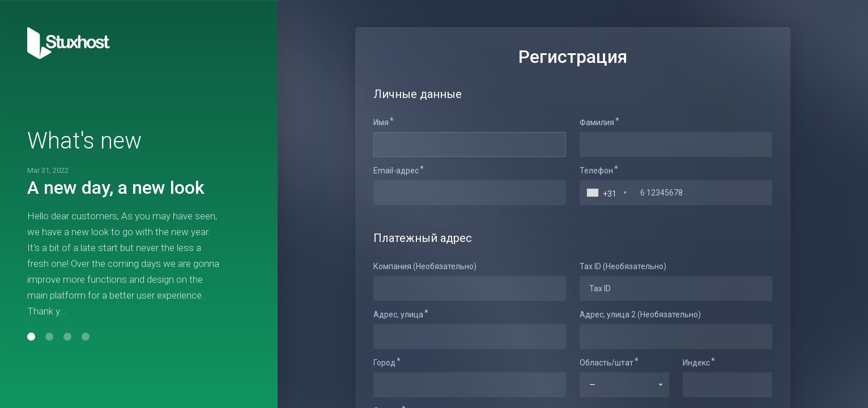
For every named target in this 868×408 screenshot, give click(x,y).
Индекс (696, 363)
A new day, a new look (116, 188)
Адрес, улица (398, 314)
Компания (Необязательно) (425, 266)
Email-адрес (396, 171)
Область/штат (607, 363)
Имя (381, 122)
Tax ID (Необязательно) (623, 266)
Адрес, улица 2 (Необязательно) (640, 314)
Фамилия (597, 122)
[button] (31, 337)
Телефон (596, 171)
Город (384, 363)
